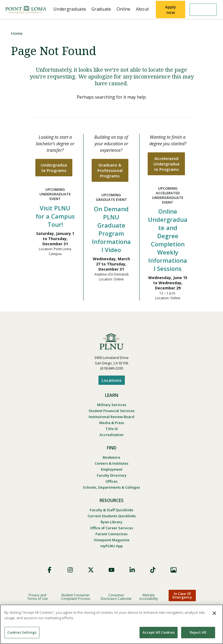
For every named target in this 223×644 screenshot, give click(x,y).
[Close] (214, 613)
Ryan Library (112, 522)
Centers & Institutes (112, 463)
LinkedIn (132, 570)
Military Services (112, 405)
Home (17, 33)
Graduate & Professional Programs (110, 170)
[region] (112, 624)
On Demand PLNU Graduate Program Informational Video (111, 229)
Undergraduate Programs (54, 168)
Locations (112, 380)
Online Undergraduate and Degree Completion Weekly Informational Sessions (168, 240)
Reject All (198, 632)
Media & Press (112, 423)
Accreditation (112, 435)
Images (174, 570)
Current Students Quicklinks (112, 516)
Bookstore (112, 457)
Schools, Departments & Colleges (112, 487)
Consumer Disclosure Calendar (116, 597)
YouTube (112, 570)
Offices (112, 481)
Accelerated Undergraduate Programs (166, 164)
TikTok (153, 570)
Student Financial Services (112, 411)
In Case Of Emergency (182, 595)
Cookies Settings (22, 632)
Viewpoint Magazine (112, 540)
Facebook (49, 570)
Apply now (171, 10)
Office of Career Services (112, 528)
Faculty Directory (112, 475)
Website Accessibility (149, 597)
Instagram (70, 570)
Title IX (112, 429)
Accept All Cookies (159, 632)
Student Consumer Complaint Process (75, 597)
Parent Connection (112, 534)
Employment (112, 469)
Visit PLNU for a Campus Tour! (55, 216)
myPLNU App (112, 546)
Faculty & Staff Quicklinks (112, 510)
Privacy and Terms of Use (38, 597)
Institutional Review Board (112, 417)
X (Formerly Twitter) (91, 570)
